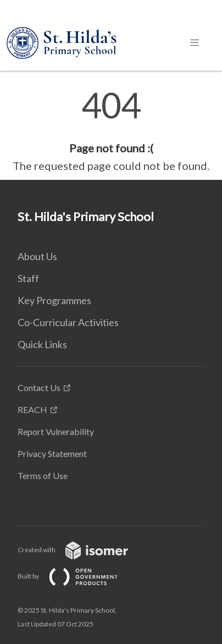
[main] (111, 131)
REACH (32, 409)
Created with (82, 550)
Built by (76, 576)
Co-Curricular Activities (68, 322)
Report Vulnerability (56, 431)
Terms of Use (43, 475)
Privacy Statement (52, 453)
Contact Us (39, 387)
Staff (28, 278)
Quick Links (42, 344)
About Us (37, 256)
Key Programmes (54, 300)
